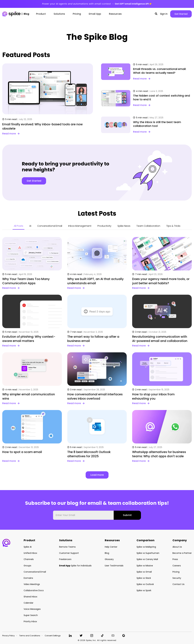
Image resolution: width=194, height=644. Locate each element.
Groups (27, 566)
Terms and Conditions (30, 636)
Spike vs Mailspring (146, 547)
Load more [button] (97, 475)
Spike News (124, 226)
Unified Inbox (30, 553)
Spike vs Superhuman (148, 553)
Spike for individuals (75, 566)
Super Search (31, 615)
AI (30, 226)
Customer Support (69, 553)
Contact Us (178, 584)
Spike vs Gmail (144, 572)
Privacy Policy (8, 636)
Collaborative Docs (34, 590)
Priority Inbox (30, 621)
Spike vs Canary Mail (147, 559)
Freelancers (65, 559)
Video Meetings (32, 584)
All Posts (18, 226)
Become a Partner (182, 553)
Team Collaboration (148, 226)
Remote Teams (67, 547)
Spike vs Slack (144, 578)
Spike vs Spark (144, 590)
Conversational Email (50, 226)
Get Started (181, 14)
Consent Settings (53, 636)
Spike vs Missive (145, 566)
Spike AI (28, 547)
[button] (156, 14)
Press (175, 559)
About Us (177, 547)
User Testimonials (114, 566)
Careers (177, 566)
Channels (29, 559)
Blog (107, 553)
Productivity (104, 226)
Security (177, 578)
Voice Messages (32, 609)
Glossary (109, 559)
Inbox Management (80, 226)
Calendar (28, 603)
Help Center (111, 547)
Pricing (176, 572)
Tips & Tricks (173, 226)
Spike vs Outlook (145, 584)
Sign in (164, 14)
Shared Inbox (30, 597)
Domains (28, 578)
